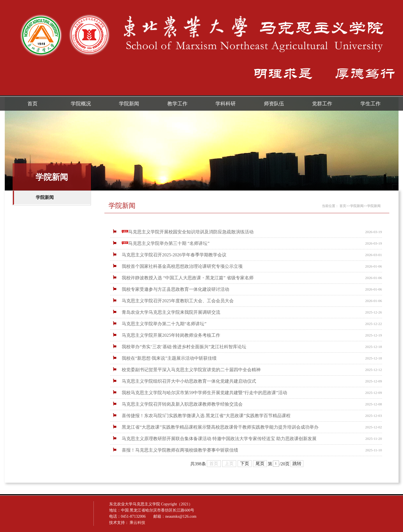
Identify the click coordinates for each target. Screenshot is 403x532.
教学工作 (177, 104)
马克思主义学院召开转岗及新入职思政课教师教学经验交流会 (177, 404)
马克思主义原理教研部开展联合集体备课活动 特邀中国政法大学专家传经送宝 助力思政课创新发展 (214, 439)
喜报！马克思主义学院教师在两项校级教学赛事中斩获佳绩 (175, 450)
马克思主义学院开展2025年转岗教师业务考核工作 (166, 335)
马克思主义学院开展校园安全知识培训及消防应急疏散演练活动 (183, 232)
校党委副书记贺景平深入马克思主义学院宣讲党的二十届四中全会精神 (186, 370)
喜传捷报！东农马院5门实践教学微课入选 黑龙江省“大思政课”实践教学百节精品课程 (201, 416)
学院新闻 (129, 104)
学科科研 (226, 104)
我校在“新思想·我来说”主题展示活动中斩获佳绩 (164, 358)
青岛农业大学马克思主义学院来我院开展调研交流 (166, 312)
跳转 (297, 464)
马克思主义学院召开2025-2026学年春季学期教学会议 (169, 255)
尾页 (260, 464)
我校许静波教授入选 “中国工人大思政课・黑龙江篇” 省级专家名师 (182, 278)
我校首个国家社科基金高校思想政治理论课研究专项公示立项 (177, 266)
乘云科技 (216, 523)
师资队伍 (274, 104)
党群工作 (322, 104)
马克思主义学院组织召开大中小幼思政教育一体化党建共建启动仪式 (184, 381)
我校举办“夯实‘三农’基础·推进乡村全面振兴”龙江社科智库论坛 (179, 347)
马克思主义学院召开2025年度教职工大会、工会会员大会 (173, 301)
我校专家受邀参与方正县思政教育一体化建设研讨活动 (170, 289)
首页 (32, 104)
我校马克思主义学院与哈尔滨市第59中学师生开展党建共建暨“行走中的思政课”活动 (199, 393)
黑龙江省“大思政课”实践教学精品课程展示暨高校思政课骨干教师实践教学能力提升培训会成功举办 (215, 427)
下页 (245, 464)
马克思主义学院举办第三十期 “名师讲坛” (161, 243)
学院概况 (81, 104)
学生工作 (371, 104)
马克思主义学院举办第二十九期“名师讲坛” (159, 324)
